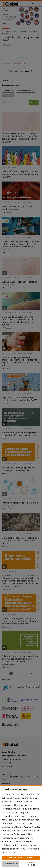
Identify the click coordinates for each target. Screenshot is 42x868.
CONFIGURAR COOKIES (32, 864)
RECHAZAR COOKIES (11, 864)
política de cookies (11, 849)
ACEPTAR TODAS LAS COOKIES (21, 858)
